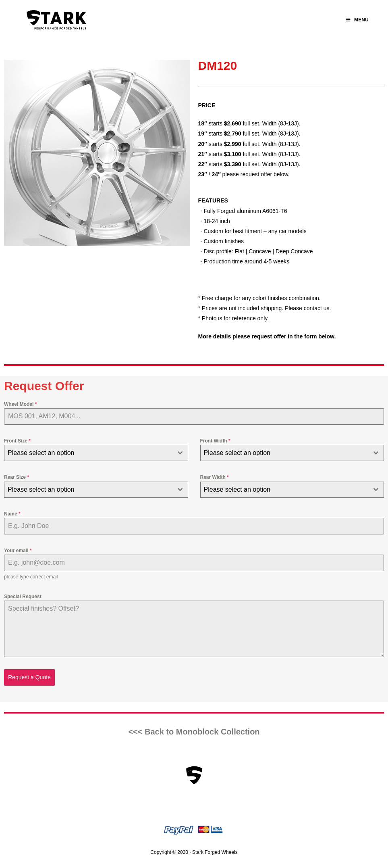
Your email (18, 551)
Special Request (23, 597)
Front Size (17, 441)
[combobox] (96, 453)
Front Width (215, 441)
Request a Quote (29, 677)
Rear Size (17, 477)
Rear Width (215, 477)
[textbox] (88, 453)
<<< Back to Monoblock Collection (194, 732)
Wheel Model (20, 404)
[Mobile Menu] (357, 20)
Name (12, 514)
